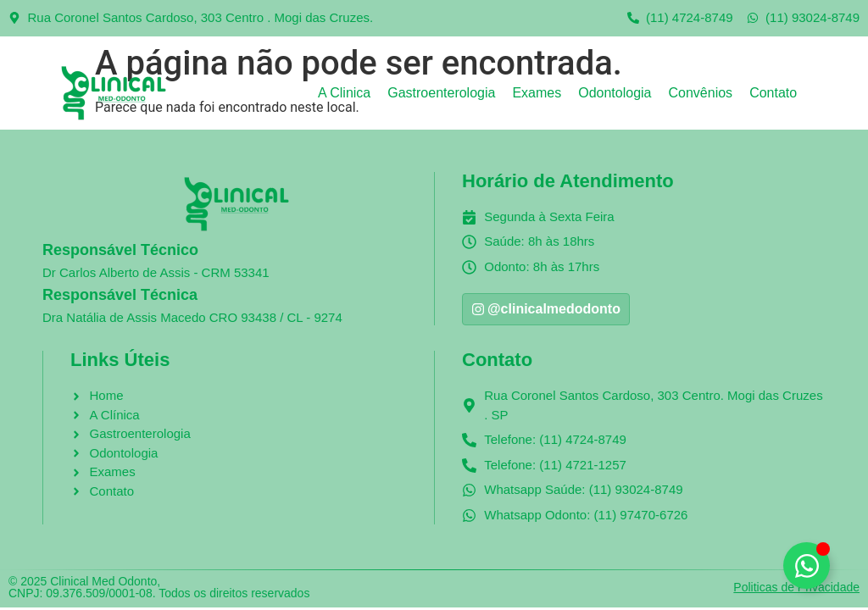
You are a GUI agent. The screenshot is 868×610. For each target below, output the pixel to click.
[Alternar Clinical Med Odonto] (807, 566)
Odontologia (615, 93)
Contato (773, 93)
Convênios (701, 93)
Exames (537, 93)
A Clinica (344, 93)
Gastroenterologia (441, 93)
